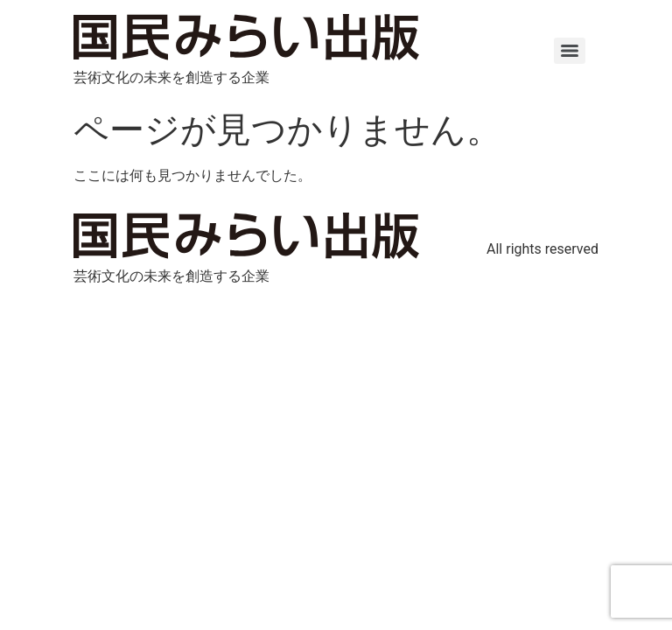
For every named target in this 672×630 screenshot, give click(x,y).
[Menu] (570, 51)
